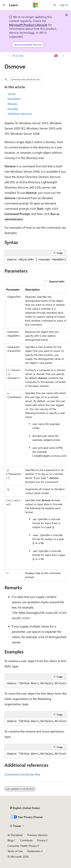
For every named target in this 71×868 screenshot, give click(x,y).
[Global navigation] (4, 5)
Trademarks (34, 851)
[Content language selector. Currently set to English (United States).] (25, 808)
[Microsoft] (36, 5)
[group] (35, 260)
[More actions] (63, 56)
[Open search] (55, 5)
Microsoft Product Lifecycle (28, 25)
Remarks (12, 104)
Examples (13, 109)
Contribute (26, 840)
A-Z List (18, 56)
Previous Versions (37, 835)
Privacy (41, 840)
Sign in (64, 5)
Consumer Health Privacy (22, 846)
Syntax (11, 94)
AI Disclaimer (15, 835)
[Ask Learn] (56, 56)
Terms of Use (15, 851)
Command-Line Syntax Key (22, 774)
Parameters (14, 99)
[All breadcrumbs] (8, 56)
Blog (10, 840)
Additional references (20, 114)
